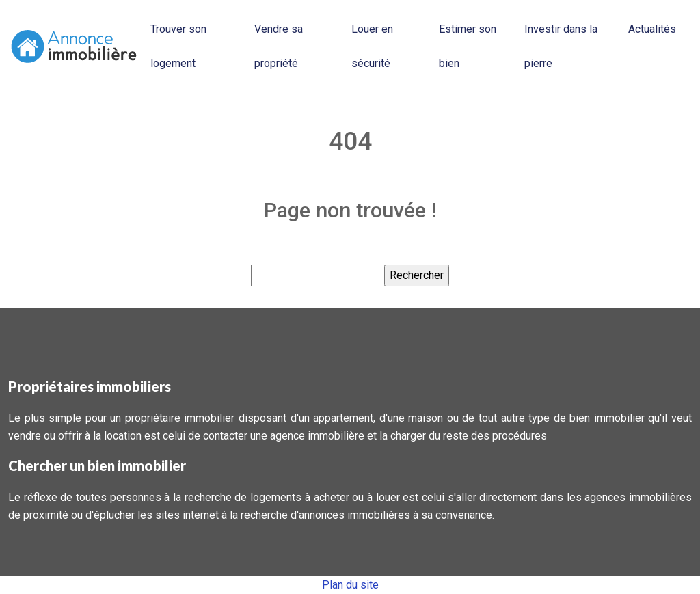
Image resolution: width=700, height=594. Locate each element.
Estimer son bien (468, 46)
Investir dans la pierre (561, 46)
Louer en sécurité (372, 46)
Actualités (652, 29)
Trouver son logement (178, 46)
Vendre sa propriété (279, 46)
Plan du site (350, 585)
